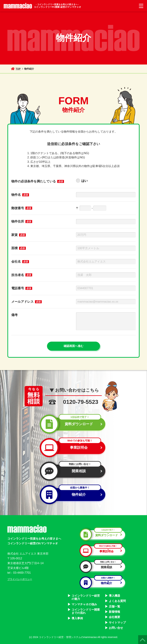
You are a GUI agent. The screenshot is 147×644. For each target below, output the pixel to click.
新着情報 (114, 612)
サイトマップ (117, 623)
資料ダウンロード (72, 424)
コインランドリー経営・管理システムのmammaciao (68, 637)
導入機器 (114, 596)
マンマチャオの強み (84, 604)
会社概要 (114, 617)
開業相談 (72, 471)
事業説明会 (72, 448)
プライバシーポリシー (20, 579)
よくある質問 (117, 601)
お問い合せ (116, 628)
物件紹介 (72, 495)
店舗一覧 (114, 606)
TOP (16, 69)
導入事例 (77, 618)
